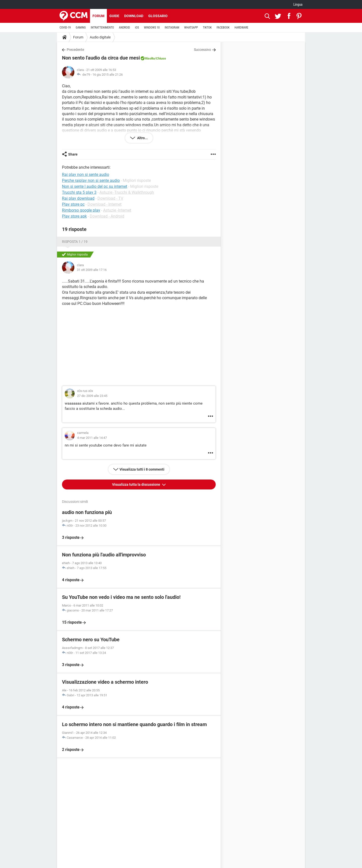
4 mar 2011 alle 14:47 (92, 438)
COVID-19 (65, 28)
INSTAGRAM (172, 28)
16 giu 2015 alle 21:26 (108, 75)
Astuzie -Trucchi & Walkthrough (127, 192)
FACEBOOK (223, 28)
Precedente (75, 50)
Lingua (298, 4)
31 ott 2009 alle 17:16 (92, 270)
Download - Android (107, 216)
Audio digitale (100, 37)
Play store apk (74, 216)
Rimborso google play (81, 210)
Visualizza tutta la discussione (136, 484)
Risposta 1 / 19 (75, 242)
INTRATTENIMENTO (102, 28)
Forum (98, 16)
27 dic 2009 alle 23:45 (92, 396)
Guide (114, 16)
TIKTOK (207, 28)
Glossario (158, 16)
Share (73, 154)
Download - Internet (105, 204)
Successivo (202, 50)
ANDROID (125, 28)
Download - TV (110, 198)
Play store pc (73, 204)
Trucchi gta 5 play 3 (79, 192)
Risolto (150, 58)
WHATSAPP (191, 28)
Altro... (142, 138)
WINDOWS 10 (152, 28)
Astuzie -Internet (117, 210)
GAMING (81, 28)
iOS (137, 28)
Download (134, 16)
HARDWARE (241, 28)
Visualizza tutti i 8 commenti (142, 469)
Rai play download (78, 198)
